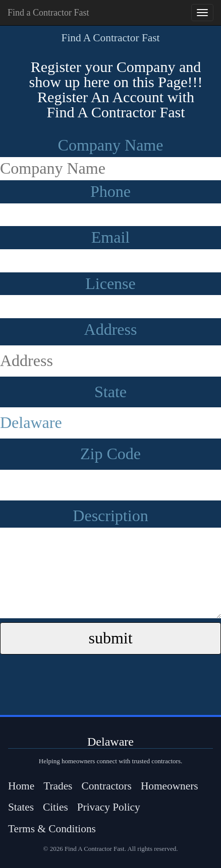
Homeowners (170, 786)
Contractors (106, 786)
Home (21, 786)
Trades (58, 786)
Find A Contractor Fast (111, 38)
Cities (56, 807)
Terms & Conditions (52, 829)
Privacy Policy (109, 807)
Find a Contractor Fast (48, 13)
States (21, 807)
